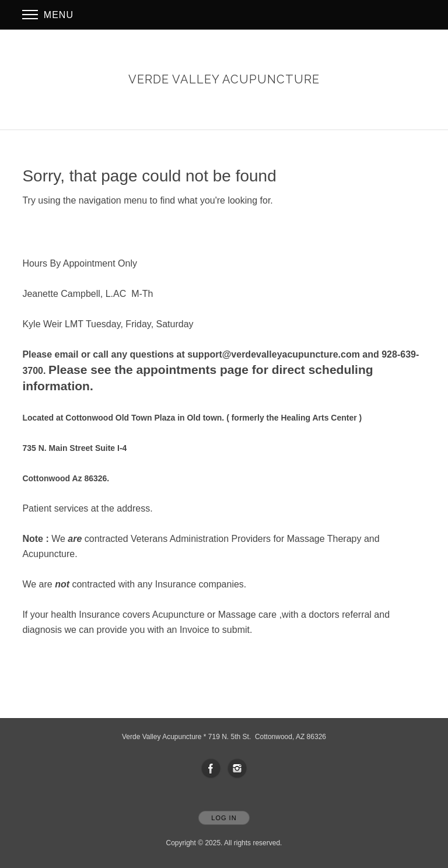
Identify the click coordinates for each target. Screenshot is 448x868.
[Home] (224, 79)
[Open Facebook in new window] (211, 769)
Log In (224, 818)
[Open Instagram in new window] (237, 769)
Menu (48, 15)
